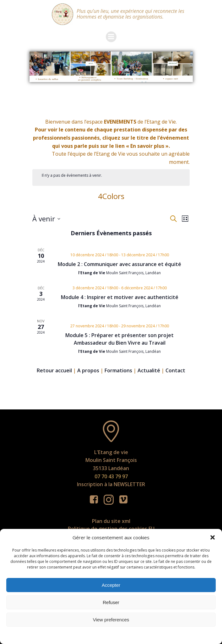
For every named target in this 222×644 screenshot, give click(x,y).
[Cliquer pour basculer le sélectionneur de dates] (46, 219)
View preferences (111, 620)
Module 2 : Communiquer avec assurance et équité (119, 264)
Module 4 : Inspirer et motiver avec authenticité (120, 297)
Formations (118, 370)
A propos (88, 370)
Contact (175, 370)
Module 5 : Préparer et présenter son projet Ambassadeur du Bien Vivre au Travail (119, 339)
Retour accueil (54, 370)
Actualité (149, 370)
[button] (213, 537)
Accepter (111, 585)
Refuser (111, 602)
